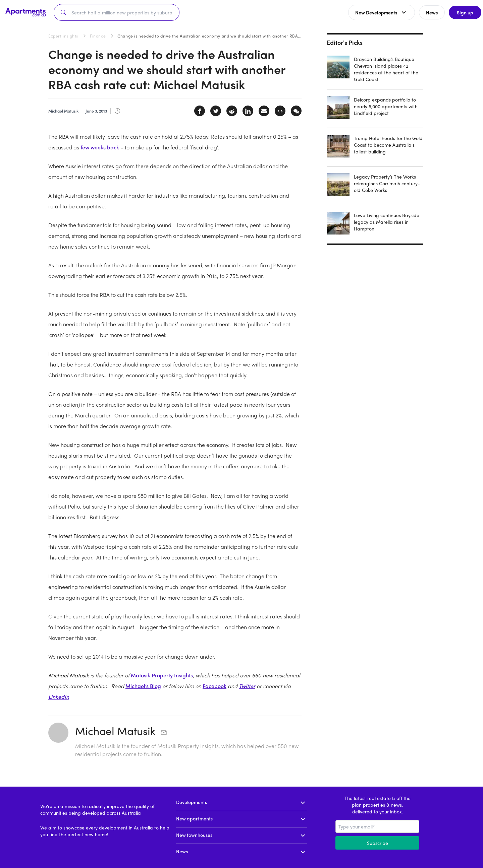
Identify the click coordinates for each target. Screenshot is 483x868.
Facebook (214, 686)
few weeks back (100, 147)
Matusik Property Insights (162, 675)
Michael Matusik (115, 731)
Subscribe (378, 843)
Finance (98, 36)
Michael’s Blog (143, 686)
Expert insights (63, 36)
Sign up (461, 12)
